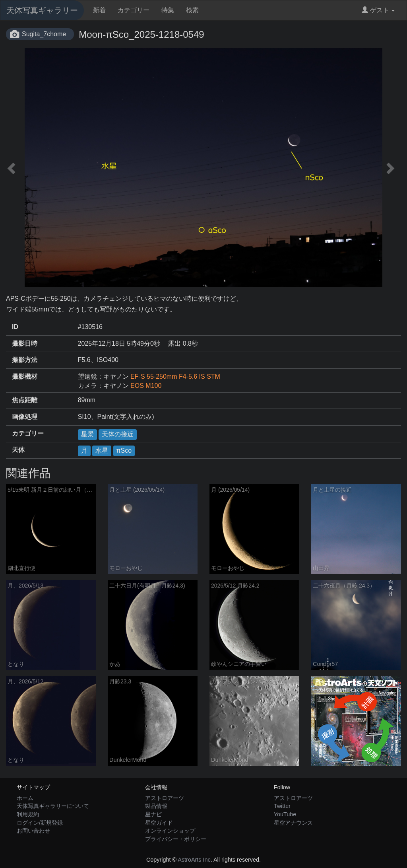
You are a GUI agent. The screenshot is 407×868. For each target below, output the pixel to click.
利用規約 (28, 814)
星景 (87, 434)
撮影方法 (25, 360)
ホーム (25, 798)
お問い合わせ (33, 831)
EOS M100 (146, 386)
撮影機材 (25, 377)
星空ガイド (159, 823)
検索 (192, 10)
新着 (99, 10)
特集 (168, 10)
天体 (18, 450)
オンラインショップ (170, 831)
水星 (102, 451)
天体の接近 (118, 434)
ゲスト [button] (378, 10)
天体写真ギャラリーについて (53, 806)
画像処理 (25, 417)
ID (15, 327)
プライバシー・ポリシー (176, 839)
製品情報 (156, 806)
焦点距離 (25, 400)
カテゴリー (134, 10)
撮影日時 (25, 344)
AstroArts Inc (194, 860)
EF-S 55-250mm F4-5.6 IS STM (175, 377)
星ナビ (153, 814)
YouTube (285, 814)
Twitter (282, 806)
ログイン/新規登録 (40, 823)
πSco (124, 451)
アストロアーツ (165, 798)
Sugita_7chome (44, 34)
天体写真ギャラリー (42, 10)
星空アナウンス (293, 823)
